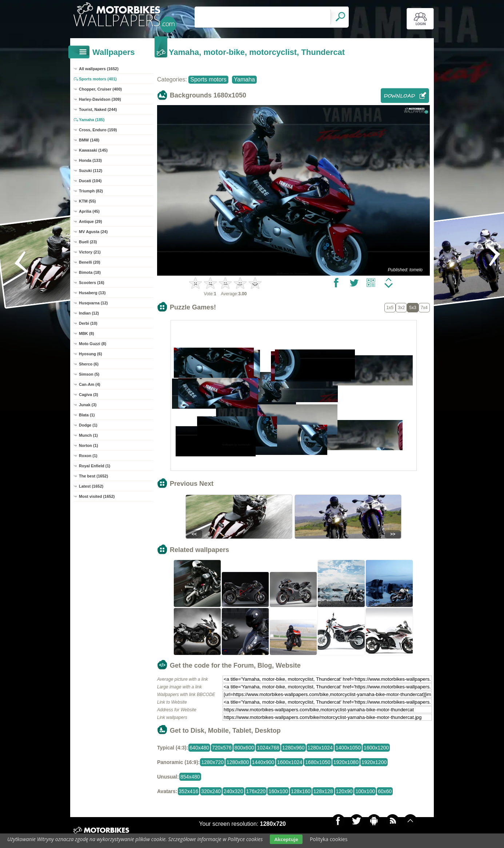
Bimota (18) (90, 272)
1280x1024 (320, 748)
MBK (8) (87, 333)
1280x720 (212, 762)
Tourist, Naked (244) (98, 109)
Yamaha (244, 79)
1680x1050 (318, 762)
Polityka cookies (329, 839)
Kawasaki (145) (93, 150)
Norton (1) (89, 445)
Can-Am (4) (90, 384)
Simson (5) (89, 374)
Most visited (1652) (97, 496)
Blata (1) (87, 415)
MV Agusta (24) (93, 232)
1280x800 (238, 762)
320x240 (211, 791)
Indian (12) (89, 313)
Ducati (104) (90, 181)
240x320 (233, 791)
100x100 (365, 791)
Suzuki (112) (91, 171)
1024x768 (268, 748)
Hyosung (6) (91, 354)
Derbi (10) (88, 323)
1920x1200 (374, 762)
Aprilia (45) (89, 211)
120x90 (344, 791)
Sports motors (208, 79)
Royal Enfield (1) (95, 466)
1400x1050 (348, 748)
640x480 (199, 748)
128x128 (323, 791)
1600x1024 (290, 762)
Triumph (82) (91, 191)
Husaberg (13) (92, 293)
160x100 (278, 791)
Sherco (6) (89, 364)
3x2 (401, 308)
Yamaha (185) (92, 120)
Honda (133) (90, 160)
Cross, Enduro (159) (98, 130)
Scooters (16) (92, 283)
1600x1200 (376, 748)
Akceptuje (286, 839)
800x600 (244, 748)
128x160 (301, 791)
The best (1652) (93, 476)
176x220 (256, 791)
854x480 (190, 777)
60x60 (385, 791)
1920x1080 (346, 762)
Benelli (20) (90, 262)
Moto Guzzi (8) (93, 344)
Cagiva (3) (89, 395)
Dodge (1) (88, 425)
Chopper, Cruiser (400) (100, 89)
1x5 (390, 308)
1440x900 (263, 762)
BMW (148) (89, 140)
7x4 (424, 308)
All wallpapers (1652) (99, 69)
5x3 (413, 308)
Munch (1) (88, 435)
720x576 (222, 748)
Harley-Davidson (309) (100, 99)
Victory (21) (90, 252)
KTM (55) (87, 201)
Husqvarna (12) (93, 303)
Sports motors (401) (98, 79)
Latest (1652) (91, 486)
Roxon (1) (88, 456)
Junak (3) (88, 405)
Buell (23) (88, 242)
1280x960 (293, 748)
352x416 (189, 791)
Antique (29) (91, 221)
